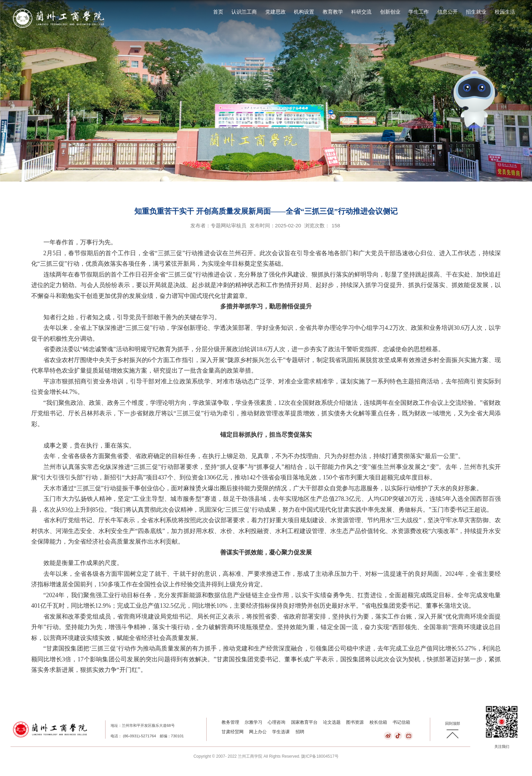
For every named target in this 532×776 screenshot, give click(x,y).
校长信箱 (378, 722)
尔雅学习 (253, 722)
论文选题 (332, 722)
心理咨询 (277, 722)
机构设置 (304, 12)
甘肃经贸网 (233, 732)
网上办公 (258, 732)
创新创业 (390, 12)
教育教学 (333, 12)
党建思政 (275, 12)
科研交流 (361, 12)
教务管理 (230, 722)
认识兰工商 (244, 12)
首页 (218, 12)
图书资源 (355, 722)
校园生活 (505, 12)
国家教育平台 (304, 722)
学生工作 (419, 12)
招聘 (300, 732)
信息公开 (448, 12)
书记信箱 (401, 722)
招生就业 (476, 12)
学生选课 (281, 732)
